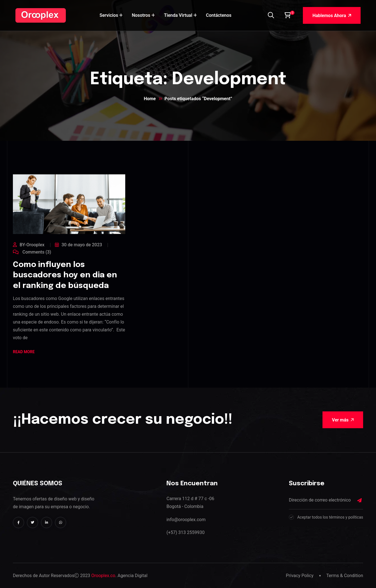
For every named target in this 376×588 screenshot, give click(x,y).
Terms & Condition (345, 576)
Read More (24, 352)
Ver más (343, 420)
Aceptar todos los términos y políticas (330, 517)
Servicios (109, 15)
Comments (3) (32, 252)
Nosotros (141, 15)
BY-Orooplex (29, 245)
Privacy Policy (300, 576)
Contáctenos (219, 15)
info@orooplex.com (186, 520)
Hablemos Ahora (332, 16)
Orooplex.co (103, 576)
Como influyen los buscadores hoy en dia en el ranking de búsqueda (65, 275)
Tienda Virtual (178, 15)
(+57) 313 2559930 (185, 532)
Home (150, 99)
